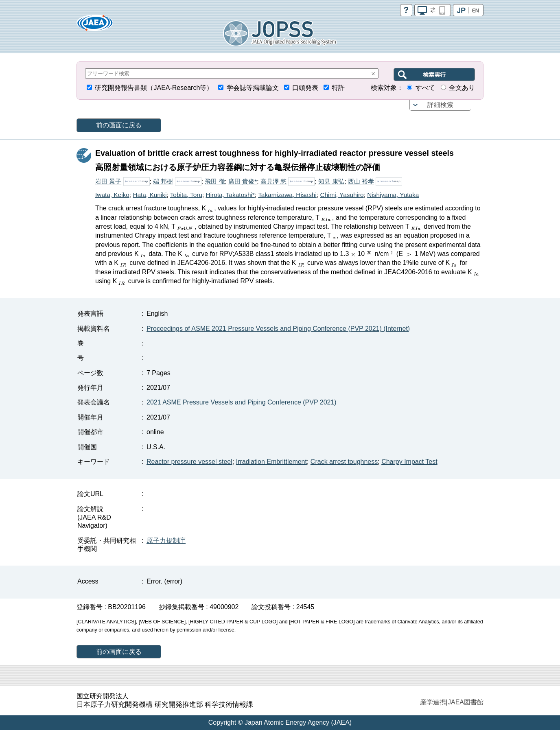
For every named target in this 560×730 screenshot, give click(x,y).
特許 (338, 88)
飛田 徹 (215, 181)
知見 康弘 (331, 181)
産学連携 (433, 702)
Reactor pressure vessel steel (189, 462)
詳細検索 (440, 105)
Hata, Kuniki (150, 195)
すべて (425, 88)
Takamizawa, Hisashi (287, 195)
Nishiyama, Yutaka (393, 195)
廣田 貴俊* (243, 181)
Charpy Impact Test (409, 462)
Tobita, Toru (186, 195)
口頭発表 (305, 88)
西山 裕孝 (361, 181)
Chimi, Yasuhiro (342, 195)
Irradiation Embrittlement (271, 462)
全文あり (462, 88)
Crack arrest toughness (344, 462)
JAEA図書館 (466, 702)
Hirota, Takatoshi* (230, 195)
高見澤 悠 (273, 181)
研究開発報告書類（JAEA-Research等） (154, 88)
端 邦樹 (163, 181)
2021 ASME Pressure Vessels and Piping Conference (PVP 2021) (242, 402)
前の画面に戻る (119, 125)
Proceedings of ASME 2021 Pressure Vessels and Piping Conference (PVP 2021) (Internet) (278, 329)
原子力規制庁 (166, 541)
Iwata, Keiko (112, 195)
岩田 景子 (108, 181)
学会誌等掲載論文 (253, 88)
